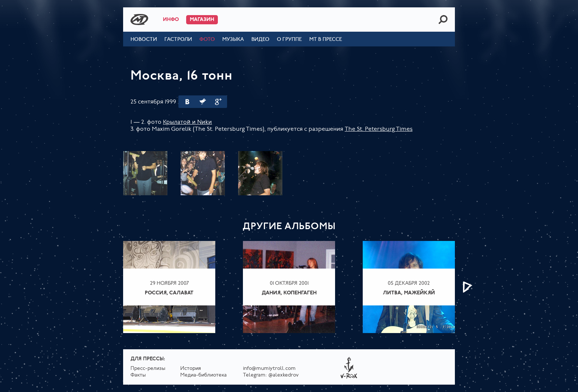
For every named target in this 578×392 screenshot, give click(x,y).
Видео (260, 40)
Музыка (233, 40)
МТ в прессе (326, 40)
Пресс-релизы (148, 369)
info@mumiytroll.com (269, 369)
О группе (289, 40)
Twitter (203, 102)
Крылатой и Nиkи (187, 122)
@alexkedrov (283, 375)
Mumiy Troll (139, 20)
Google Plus (218, 102)
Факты (138, 375)
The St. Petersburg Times (379, 129)
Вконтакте (187, 102)
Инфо (171, 20)
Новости (144, 40)
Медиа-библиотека (203, 375)
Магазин (202, 20)
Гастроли (178, 40)
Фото (207, 40)
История (191, 369)
